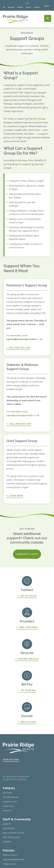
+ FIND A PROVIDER (27, 627)
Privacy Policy (10, 855)
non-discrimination (13, 860)
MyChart (11, 7)
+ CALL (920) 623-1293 (19, 424)
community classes (27, 554)
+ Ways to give (27, 722)
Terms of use (10, 864)
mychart (8, 793)
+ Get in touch (27, 596)
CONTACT (7, 811)
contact (37, 7)
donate (28, 7)
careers (20, 7)
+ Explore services (27, 659)
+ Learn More (15, 496)
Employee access (11, 837)
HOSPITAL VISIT (10, 802)
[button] (48, 18)
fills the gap (39, 119)
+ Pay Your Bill (27, 690)
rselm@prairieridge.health (20, 415)
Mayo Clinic (28, 160)
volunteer (8, 828)
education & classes (14, 833)
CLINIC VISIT (9, 806)
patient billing (11, 797)
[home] (18, 19)
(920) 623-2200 (11, 759)
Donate (7, 824)
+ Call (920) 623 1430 (18, 348)
